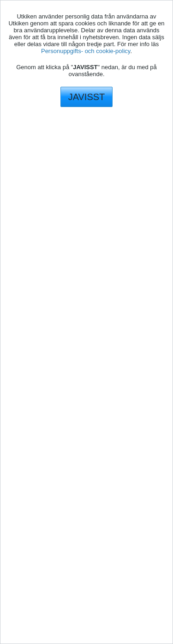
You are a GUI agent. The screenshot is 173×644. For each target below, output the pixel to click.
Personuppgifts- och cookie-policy (86, 51)
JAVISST (87, 97)
